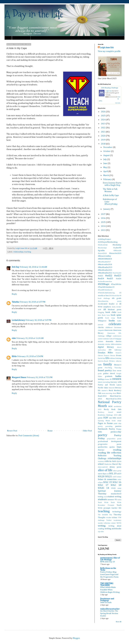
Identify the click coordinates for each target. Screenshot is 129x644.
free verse (117, 371)
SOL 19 (113, 474)
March (106, 175)
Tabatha (15, 302)
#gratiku (101, 251)
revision (101, 461)
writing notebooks (113, 529)
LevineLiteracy (18, 320)
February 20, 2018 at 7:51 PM (40, 377)
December (108, 147)
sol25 (114, 477)
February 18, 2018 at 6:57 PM (32, 302)
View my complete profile (109, 51)
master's (105, 391)
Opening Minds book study (110, 421)
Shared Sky (117, 464)
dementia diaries (113, 342)
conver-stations (103, 339)
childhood (109, 328)
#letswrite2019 (115, 253)
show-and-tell (103, 467)
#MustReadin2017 (104, 262)
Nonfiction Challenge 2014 (108, 415)
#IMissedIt (117, 251)
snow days (102, 474)
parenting (109, 426)
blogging (101, 312)
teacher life (116, 508)
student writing (114, 497)
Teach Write (103, 502)
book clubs (111, 312)
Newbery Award (105, 412)
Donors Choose (110, 356)
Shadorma (108, 464)
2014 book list (114, 296)
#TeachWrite (116, 284)
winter (114, 523)
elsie (14, 338)
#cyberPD (117, 248)
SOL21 (109, 477)
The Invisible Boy (105, 515)
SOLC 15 (108, 482)
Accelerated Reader (106, 304)
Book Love (106, 315)
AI (117, 304)
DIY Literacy (115, 350)
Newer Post (12, 431)
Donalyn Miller (105, 353)
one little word (115, 418)
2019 (103, 140)
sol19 (119, 474)
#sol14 (119, 273)
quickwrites (103, 447)
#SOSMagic (104, 284)
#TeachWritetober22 (105, 290)
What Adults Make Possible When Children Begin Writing (110, 590)
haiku (118, 376)
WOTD (119, 523)
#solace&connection (105, 282)
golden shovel (109, 374)
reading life (104, 453)
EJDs (107, 358)
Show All (118, 622)
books (112, 321)
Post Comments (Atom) (29, 436)
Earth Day (101, 358)
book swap (110, 318)
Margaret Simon (19, 377)
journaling (106, 382)
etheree (119, 361)
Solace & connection (107, 479)
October (107, 151)
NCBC (110, 406)
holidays (101, 379)
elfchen (112, 358)
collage (109, 336)
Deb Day (16, 267)
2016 (103, 218)
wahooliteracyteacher (110, 609)
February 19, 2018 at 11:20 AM (30, 338)
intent (100, 382)
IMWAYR (117, 379)
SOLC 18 (116, 485)
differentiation (116, 344)
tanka (119, 500)
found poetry (105, 370)
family (108, 364)
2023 (103, 124)
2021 (103, 132)
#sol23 (118, 276)
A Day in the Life (34, 14)
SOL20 (101, 477)
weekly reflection (104, 523)
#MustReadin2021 (105, 270)
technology (117, 512)
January (107, 209)
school (101, 464)
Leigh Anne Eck (107, 48)
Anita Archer (117, 307)
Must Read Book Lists (21, 38)
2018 (103, 144)
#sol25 (110, 279)
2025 (103, 116)
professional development (110, 441)
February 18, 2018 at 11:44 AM (33, 267)
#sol (114, 273)
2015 (103, 222)
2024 (103, 120)
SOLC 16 (117, 482)
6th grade (117, 298)
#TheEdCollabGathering (106, 293)
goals (100, 374)
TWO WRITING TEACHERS (107, 584)
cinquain (101, 330)
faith (100, 365)
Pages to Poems (105, 423)
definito (101, 342)
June (105, 163)
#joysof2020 (102, 253)
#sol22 (109, 276)
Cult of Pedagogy (115, 339)
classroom (108, 330)
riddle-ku (108, 461)
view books (118, 103)
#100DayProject (104, 239)
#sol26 (119, 279)
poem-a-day (116, 432)
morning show (111, 393)
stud (105, 497)
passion (118, 426)
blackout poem (115, 310)
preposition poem (114, 439)
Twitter (109, 520)
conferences (117, 336)
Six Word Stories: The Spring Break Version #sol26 (109, 613)
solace (119, 477)
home (107, 379)
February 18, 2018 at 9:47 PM (38, 320)
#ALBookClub (103, 245)
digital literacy (106, 347)
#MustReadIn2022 (105, 273)
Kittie (14, 356)
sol (108, 474)
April (106, 171)
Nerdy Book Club (113, 409)
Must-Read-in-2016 (114, 399)
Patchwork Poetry (106, 429)
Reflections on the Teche (108, 569)
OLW (106, 418)
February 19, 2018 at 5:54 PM (30, 356)
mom (104, 393)
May (105, 167)
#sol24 (101, 279)
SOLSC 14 (103, 488)
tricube (109, 518)
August (107, 155)
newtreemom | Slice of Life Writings (110, 559)
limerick (112, 388)
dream (119, 356)
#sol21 (101, 276)
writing (102, 526)
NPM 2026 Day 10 (107, 562)
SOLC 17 (103, 485)
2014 (103, 226)
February (108, 179)
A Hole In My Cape (111, 195)
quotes (112, 447)
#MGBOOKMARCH (105, 259)
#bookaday (117, 245)
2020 (103, 136)
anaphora (107, 307)
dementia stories (104, 344)
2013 (103, 230)
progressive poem (110, 444)
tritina (114, 518)
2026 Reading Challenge (110, 88)
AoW (100, 310)
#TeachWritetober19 (106, 287)
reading (117, 450)
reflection (116, 453)
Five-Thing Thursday (113, 368)
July (105, 159)
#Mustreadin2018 (105, 265)
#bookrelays (102, 248)
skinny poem (115, 467)
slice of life (105, 470)
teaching (28, 252)
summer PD (112, 500)
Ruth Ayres (117, 461)
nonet (119, 412)
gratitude (109, 376)
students (102, 499)
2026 (103, 112)
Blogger (76, 638)
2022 (103, 128)
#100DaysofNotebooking (108, 242)
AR (105, 310)
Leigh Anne (109, 91)
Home (8, 38)
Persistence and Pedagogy (107, 600)
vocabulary (117, 520)
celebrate (115, 324)
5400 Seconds (106, 603)
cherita (101, 328)
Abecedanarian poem (110, 301)
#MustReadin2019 (105, 267)
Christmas (118, 328)
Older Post (87, 431)
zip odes (101, 532)
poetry (102, 435)
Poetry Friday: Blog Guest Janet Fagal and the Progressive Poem (109, 575)
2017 (103, 214)
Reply (14, 294)
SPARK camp (116, 488)
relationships (18, 252)
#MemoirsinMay (104, 256)
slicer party (117, 471)
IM (111, 379)
